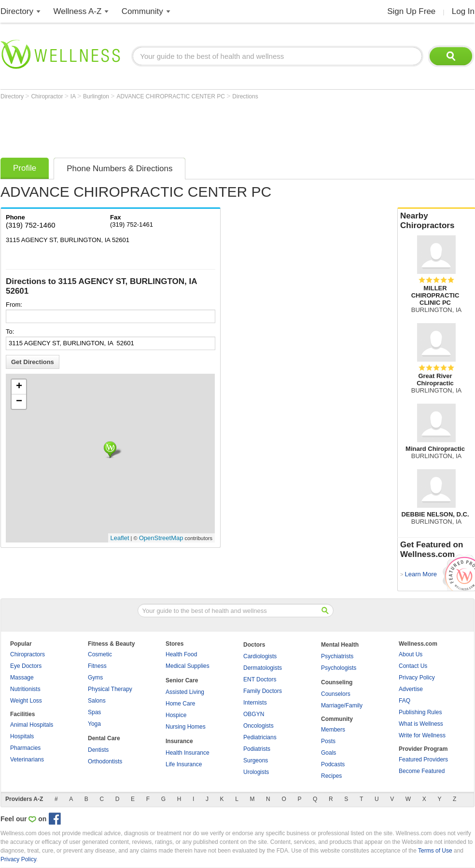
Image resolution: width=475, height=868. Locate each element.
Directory (17, 11)
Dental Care (104, 738)
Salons (97, 701)
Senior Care (182, 680)
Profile (25, 168)
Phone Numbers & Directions (119, 169)
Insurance (179, 741)
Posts (328, 741)
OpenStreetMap (161, 538)
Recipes (331, 776)
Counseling (337, 682)
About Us (411, 654)
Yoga (94, 724)
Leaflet (120, 538)
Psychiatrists (337, 656)
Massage (22, 678)
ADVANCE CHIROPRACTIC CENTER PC (171, 96)
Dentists (98, 750)
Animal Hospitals (32, 725)
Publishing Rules (420, 712)
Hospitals (22, 736)
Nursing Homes (186, 727)
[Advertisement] (176, 126)
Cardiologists (260, 656)
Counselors (336, 694)
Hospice (176, 715)
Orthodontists (105, 761)
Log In (463, 11)
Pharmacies (25, 748)
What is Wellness (421, 724)
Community (142, 11)
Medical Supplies (188, 666)
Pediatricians (260, 737)
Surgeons (256, 760)
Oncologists (258, 726)
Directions (245, 96)
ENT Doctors (260, 679)
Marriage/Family (342, 705)
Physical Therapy (110, 689)
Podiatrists (257, 749)
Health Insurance (188, 753)
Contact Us (413, 666)
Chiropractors (28, 654)
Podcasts (333, 764)
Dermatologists (263, 668)
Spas (94, 712)
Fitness (97, 666)
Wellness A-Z (78, 11)
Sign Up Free (411, 11)
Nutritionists (25, 689)
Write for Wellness (422, 735)
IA (74, 96)
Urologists (256, 772)
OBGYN (254, 714)
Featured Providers (423, 759)
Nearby (436, 221)
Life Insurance (184, 764)
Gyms (95, 678)
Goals (328, 753)
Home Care (180, 704)
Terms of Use (435, 851)
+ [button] (19, 387)
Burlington (97, 96)
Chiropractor (48, 96)
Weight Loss (26, 701)
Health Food (181, 654)
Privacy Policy (417, 678)
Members (333, 730)
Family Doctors (263, 691)
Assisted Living (185, 692)
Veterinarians (27, 759)
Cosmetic (100, 654)
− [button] (19, 402)
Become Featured (422, 771)
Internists (255, 703)
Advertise (411, 689)
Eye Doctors (26, 666)
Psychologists (339, 668)
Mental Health (340, 645)
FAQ (405, 701)
